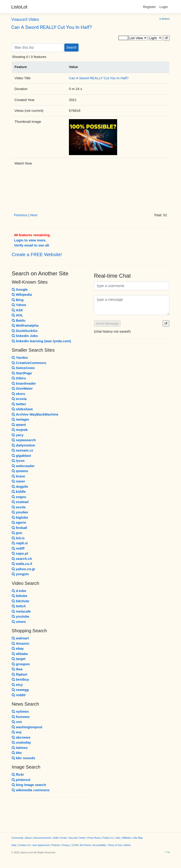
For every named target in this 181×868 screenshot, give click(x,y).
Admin (127, 845)
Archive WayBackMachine (35, 414)
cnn (17, 722)
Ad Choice (85, 845)
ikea (17, 669)
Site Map (138, 838)
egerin (19, 522)
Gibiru (19, 378)
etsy (17, 685)
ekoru (18, 394)
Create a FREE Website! (37, 255)
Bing (18, 300)
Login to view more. (30, 240)
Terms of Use (115, 845)
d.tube (19, 591)
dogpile (20, 486)
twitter (19, 404)
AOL (17, 315)
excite (19, 507)
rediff (18, 548)
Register (149, 7)
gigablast (21, 456)
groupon (21, 664)
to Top (167, 852)
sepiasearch (24, 440)
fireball (19, 528)
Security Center (77, 838)
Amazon (20, 643)
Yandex (20, 357)
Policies (56, 845)
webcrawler (23, 466)
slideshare (22, 409)
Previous (21, 215)
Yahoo (19, 305)
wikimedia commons (31, 790)
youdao (20, 512)
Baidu (19, 320)
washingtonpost (27, 727)
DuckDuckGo (25, 331)
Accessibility (99, 845)
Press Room (94, 838)
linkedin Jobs (25, 336)
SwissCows (23, 368)
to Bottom (165, 19)
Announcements (42, 838)
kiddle (19, 492)
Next (34, 215)
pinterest (21, 780)
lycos (18, 461)
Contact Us (24, 845)
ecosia (19, 399)
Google (20, 289)
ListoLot (19, 7)
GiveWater (22, 388)
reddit (19, 695)
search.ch (22, 559)
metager (20, 419)
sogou (19, 497)
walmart (20, 638)
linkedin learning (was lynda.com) (41, 341)
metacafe (21, 611)
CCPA (75, 845)
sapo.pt (20, 553)
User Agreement (41, 845)
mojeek (20, 430)
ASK (17, 310)
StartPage (22, 373)
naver (18, 481)
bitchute (20, 601)
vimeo (19, 622)
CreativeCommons (29, 363)
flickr (18, 774)
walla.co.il (22, 564)
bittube (20, 596)
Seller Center (60, 838)
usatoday (21, 742)
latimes (20, 748)
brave (18, 476)
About (28, 838)
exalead (20, 502)
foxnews (21, 717)
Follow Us (108, 838)
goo (17, 533)
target (19, 659)
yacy (18, 435)
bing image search (29, 785)
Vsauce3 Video (25, 19)
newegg (20, 690)
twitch (19, 606)
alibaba (20, 654)
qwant (19, 425)
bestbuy (20, 679)
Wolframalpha (25, 325)
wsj (17, 732)
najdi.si (20, 543)
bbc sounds (23, 758)
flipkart (20, 674)
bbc (17, 753)
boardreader (24, 383)
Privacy (66, 845)
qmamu (20, 471)
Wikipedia (22, 294)
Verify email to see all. (32, 245)
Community (17, 838)
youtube (20, 616)
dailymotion (23, 445)
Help (14, 845)
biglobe (20, 517)
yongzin (20, 574)
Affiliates (127, 838)
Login (164, 7)
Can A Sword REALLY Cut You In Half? (52, 27)
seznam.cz (22, 450)
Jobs (118, 838)
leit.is (18, 538)
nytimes (20, 711)
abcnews (21, 737)
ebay (18, 648)
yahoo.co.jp (23, 569)
